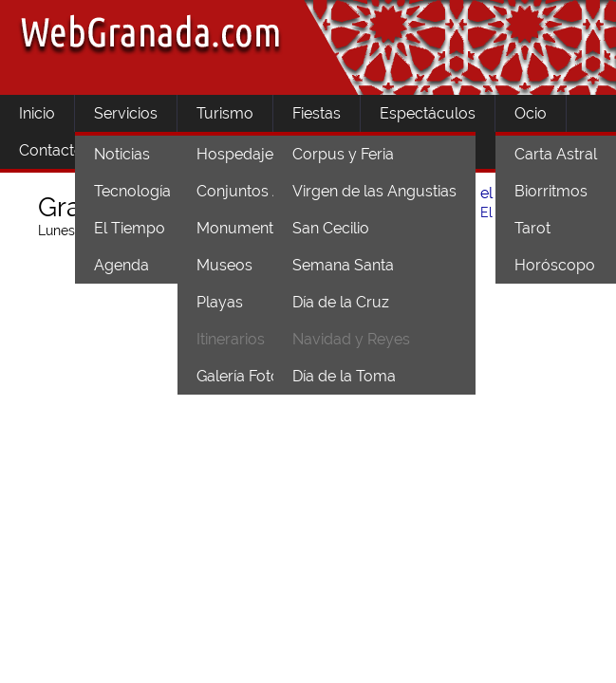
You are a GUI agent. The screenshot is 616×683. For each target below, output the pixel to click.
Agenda (121, 265)
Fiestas (317, 113)
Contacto (51, 150)
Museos (224, 265)
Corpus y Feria (343, 154)
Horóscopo (555, 265)
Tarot (532, 228)
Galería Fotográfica (262, 376)
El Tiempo (130, 228)
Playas (220, 302)
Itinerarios (231, 339)
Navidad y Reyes (351, 339)
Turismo (225, 113)
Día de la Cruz (341, 302)
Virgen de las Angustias (374, 191)
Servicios (126, 113)
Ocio (531, 113)
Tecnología (132, 191)
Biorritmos (551, 191)
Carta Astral (556, 154)
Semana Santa (343, 265)
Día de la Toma (344, 376)
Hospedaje (235, 154)
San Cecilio (331, 228)
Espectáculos (428, 113)
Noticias (122, 154)
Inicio (37, 113)
